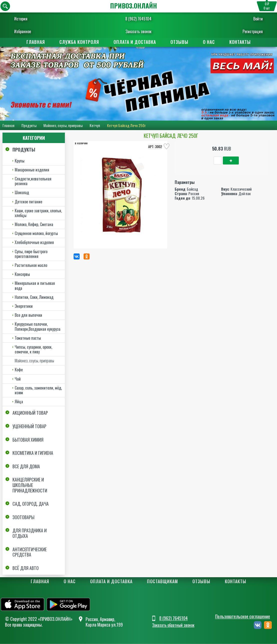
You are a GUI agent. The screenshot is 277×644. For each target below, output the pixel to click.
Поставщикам (162, 581)
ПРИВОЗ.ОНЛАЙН (134, 6)
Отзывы (179, 42)
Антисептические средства (30, 552)
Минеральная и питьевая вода (35, 285)
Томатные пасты (28, 338)
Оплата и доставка (135, 42)
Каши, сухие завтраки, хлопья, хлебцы (38, 213)
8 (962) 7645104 (138, 19)
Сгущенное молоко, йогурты (36, 233)
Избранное (25, 31)
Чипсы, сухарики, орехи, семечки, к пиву (33, 349)
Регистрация (250, 31)
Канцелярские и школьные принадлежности (30, 485)
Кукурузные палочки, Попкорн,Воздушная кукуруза (38, 326)
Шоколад (22, 192)
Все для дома (26, 466)
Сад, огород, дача (31, 504)
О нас (209, 42)
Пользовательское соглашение (243, 616)
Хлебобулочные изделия (34, 242)
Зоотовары (23, 517)
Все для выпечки (28, 315)
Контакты (240, 42)
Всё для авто (26, 568)
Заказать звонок (138, 31)
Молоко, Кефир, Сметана (34, 224)
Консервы (22, 274)
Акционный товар (30, 413)
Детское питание (28, 202)
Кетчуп (95, 125)
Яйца (19, 402)
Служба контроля (79, 42)
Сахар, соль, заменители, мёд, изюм (38, 390)
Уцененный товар (29, 426)
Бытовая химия (28, 440)
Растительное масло (31, 265)
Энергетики (24, 306)
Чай (18, 379)
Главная (36, 42)
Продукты (29, 125)
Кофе (19, 370)
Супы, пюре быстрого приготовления (31, 254)
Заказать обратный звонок (173, 625)
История (23, 19)
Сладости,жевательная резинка (33, 181)
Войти (256, 19)
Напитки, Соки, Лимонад (34, 297)
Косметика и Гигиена (33, 453)
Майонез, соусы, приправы (63, 125)
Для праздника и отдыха (30, 533)
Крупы (20, 161)
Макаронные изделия (32, 170)
